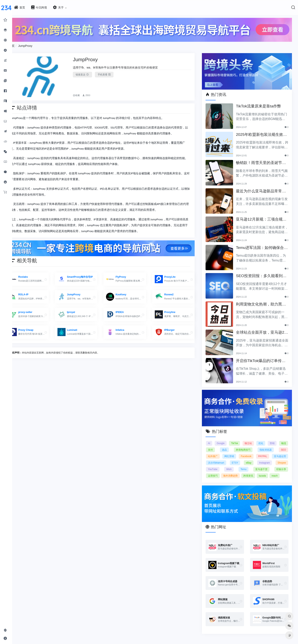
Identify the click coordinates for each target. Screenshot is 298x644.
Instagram (266, 459)
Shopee (282, 459)
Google (224, 439)
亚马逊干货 (262, 465)
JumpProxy (37, 45)
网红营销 (232, 452)
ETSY (238, 459)
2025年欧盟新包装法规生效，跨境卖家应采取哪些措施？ (262, 132)
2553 (96, 92)
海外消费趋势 (234, 471)
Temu (246, 465)
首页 (24, 45)
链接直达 (92, 74)
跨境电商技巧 (245, 446)
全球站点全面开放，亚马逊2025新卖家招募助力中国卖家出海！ (263, 330)
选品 (227, 446)
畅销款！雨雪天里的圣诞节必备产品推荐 (262, 160)
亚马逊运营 (280, 452)
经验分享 (281, 465)
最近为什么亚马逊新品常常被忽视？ (262, 189)
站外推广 (217, 452)
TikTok (237, 439)
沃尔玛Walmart (220, 459)
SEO (283, 446)
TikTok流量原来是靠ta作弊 (261, 103)
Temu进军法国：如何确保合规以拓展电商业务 (262, 245)
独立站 (250, 439)
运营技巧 (217, 471)
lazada (266, 471)
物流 (284, 439)
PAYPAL (264, 452)
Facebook (248, 452)
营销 (273, 439)
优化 (262, 439)
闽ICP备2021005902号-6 (173, 643)
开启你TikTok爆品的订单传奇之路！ (263, 358)
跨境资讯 (252, 471)
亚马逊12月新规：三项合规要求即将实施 (262, 217)
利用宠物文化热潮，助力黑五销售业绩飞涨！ (262, 302)
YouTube (217, 465)
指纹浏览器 (267, 446)
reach (279, 471)
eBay (251, 459)
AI (213, 439)
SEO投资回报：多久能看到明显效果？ (262, 274)
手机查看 (114, 74)
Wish (232, 465)
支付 (214, 446)
